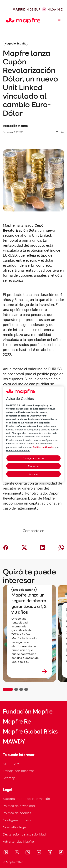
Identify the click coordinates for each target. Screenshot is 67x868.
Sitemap (9, 778)
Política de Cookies (44, 447)
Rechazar (33, 466)
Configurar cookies (17, 820)
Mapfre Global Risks (30, 732)
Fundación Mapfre (28, 712)
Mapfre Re (17, 722)
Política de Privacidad (18, 451)
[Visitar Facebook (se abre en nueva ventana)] (6, 853)
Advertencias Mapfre (18, 841)
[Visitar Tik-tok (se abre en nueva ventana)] (61, 853)
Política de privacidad (19, 806)
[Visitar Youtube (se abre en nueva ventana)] (17, 853)
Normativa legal (15, 827)
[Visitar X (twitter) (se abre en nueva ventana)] (50, 853)
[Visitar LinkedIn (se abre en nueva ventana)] (39, 853)
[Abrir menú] (59, 21)
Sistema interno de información (26, 799)
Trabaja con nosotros (19, 771)
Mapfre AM (11, 764)
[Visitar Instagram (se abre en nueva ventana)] (28, 853)
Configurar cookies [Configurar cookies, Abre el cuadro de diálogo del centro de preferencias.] (33, 458)
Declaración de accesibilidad (24, 834)
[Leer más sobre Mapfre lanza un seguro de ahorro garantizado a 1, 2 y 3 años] (30, 671)
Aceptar (33, 474)
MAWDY (14, 742)
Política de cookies (17, 813)
